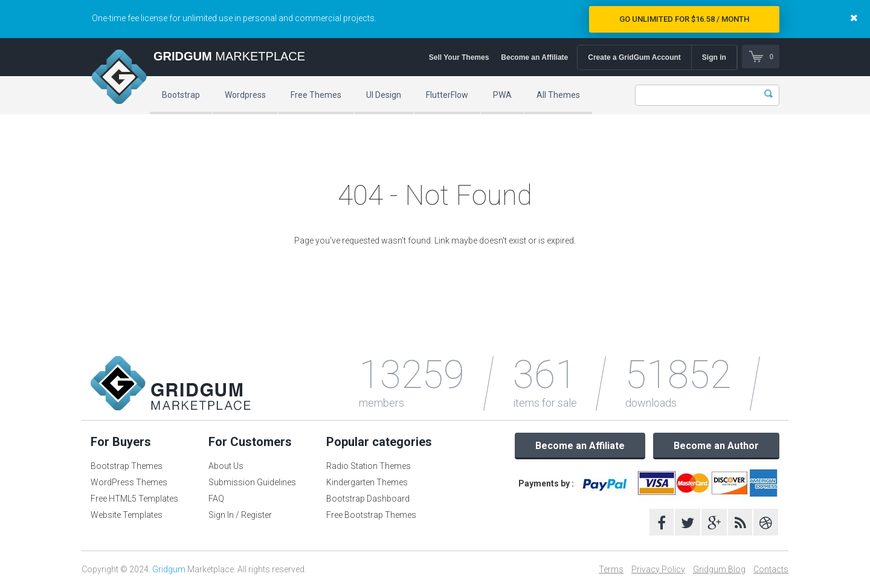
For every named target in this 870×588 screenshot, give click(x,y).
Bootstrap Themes (127, 466)
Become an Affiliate (534, 57)
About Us (226, 466)
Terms (611, 569)
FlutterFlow (447, 95)
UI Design (384, 95)
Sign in (714, 57)
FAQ (216, 499)
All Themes (558, 95)
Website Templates (127, 515)
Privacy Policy (658, 569)
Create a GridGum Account (634, 57)
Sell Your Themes (459, 57)
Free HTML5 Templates (134, 499)
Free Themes (316, 95)
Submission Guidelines (252, 482)
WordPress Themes (129, 482)
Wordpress (245, 95)
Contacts (771, 569)
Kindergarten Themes (367, 482)
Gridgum (169, 569)
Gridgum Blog (719, 569)
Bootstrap (181, 95)
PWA (502, 95)
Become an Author (716, 446)
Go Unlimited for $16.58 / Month (684, 19)
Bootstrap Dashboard (368, 499)
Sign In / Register (240, 515)
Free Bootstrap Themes (371, 515)
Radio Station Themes (369, 466)
